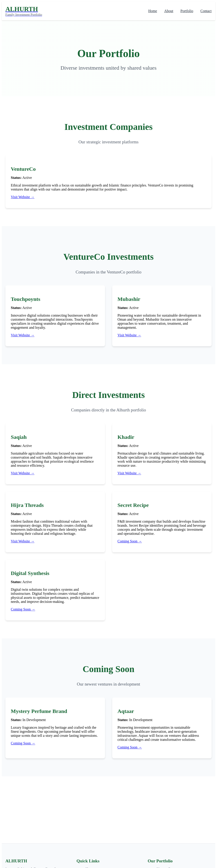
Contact (206, 11)
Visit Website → (23, 197)
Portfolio (187, 11)
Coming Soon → (130, 541)
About (169, 11)
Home (153, 11)
